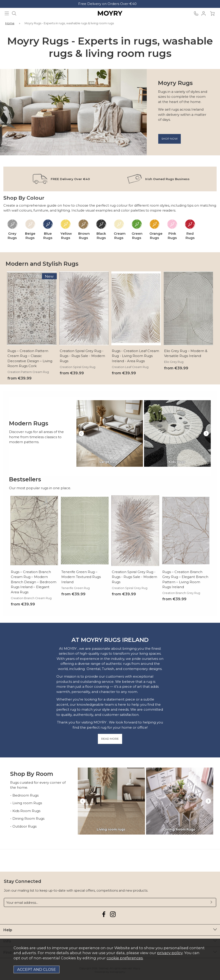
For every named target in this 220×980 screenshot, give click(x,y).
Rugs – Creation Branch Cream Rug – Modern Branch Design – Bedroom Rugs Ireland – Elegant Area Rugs (34, 582)
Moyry (110, 13)
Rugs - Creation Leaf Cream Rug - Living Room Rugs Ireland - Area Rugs (135, 356)
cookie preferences (125, 958)
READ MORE (110, 739)
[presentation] (81, 433)
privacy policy (170, 953)
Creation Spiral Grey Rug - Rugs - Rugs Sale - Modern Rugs (82, 356)
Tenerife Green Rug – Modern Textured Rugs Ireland (81, 577)
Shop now (170, 139)
